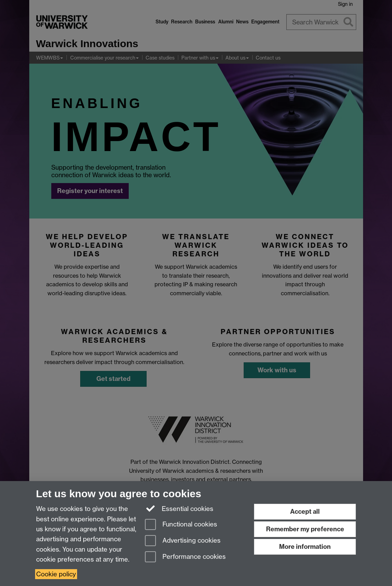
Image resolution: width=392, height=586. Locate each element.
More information (305, 547)
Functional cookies (181, 525)
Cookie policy (56, 574)
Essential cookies (179, 508)
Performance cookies (185, 557)
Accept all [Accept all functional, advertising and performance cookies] (305, 512)
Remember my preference (305, 529)
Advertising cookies (183, 541)
